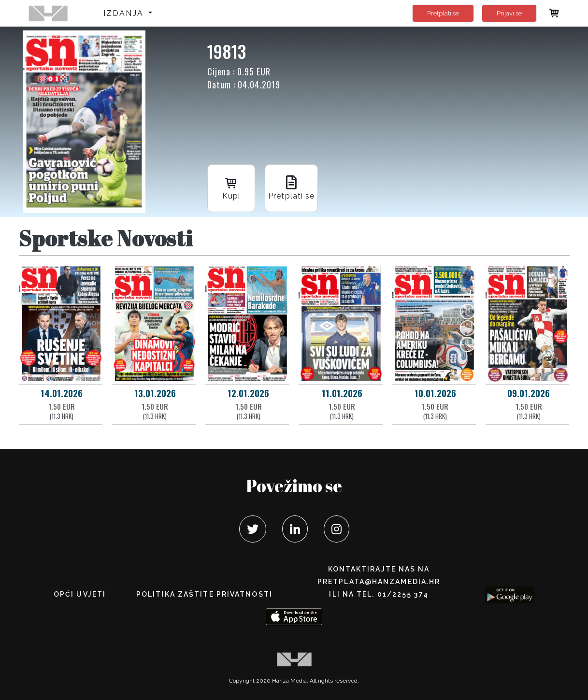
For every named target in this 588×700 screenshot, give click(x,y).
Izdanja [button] (125, 13)
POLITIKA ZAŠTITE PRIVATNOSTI (204, 594)
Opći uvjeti (80, 594)
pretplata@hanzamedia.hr (379, 582)
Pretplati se (443, 13)
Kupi (231, 187)
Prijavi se (509, 13)
